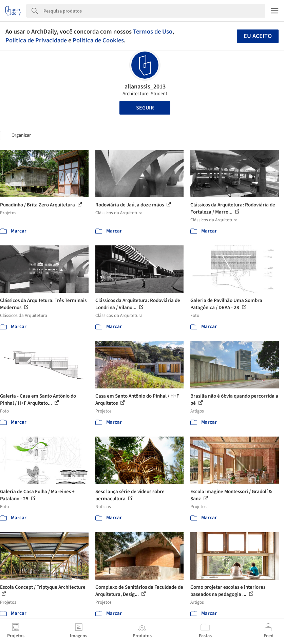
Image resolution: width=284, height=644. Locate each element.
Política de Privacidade (36, 40)
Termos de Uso (153, 32)
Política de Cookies (98, 40)
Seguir (145, 108)
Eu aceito (258, 36)
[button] (18, 136)
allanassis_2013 (145, 87)
